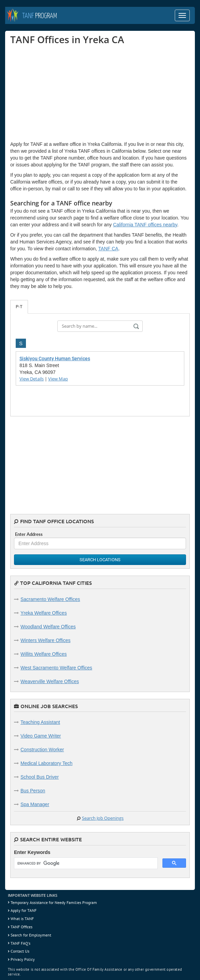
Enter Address (29, 534)
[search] (85, 863)
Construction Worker (42, 750)
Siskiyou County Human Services (55, 359)
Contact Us (20, 951)
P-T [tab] (19, 307)
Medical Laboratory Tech (46, 763)
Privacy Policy (23, 959)
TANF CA (108, 249)
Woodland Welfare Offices (48, 627)
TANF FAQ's (20, 943)
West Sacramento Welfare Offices (56, 668)
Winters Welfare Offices (46, 640)
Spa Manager (35, 804)
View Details (32, 379)
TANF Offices (22, 927)
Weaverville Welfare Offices (50, 681)
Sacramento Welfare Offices (50, 599)
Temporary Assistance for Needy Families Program (54, 902)
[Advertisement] (61, 93)
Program (40, 16)
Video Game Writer (41, 736)
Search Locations (100, 560)
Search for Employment (31, 935)
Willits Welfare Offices (44, 654)
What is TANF (22, 919)
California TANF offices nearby (145, 225)
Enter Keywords (32, 852)
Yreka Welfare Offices (44, 613)
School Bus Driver (40, 777)
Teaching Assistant (40, 722)
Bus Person (33, 791)
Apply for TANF (24, 910)
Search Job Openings (103, 818)
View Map (58, 379)
